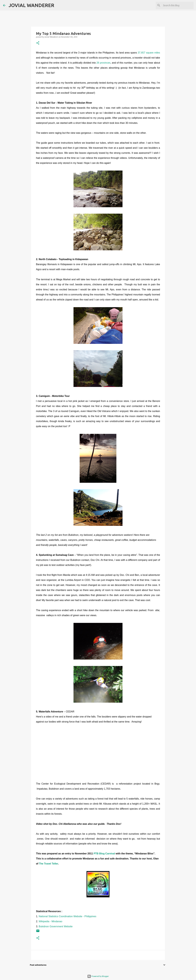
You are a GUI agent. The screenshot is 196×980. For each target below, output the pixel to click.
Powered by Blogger (98, 976)
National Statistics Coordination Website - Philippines (68, 916)
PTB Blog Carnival (105, 854)
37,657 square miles (149, 53)
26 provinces (103, 63)
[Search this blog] (177, 5)
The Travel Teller (49, 864)
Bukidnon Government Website (56, 926)
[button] (38, 43)
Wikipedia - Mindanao (51, 921)
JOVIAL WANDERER (31, 5)
